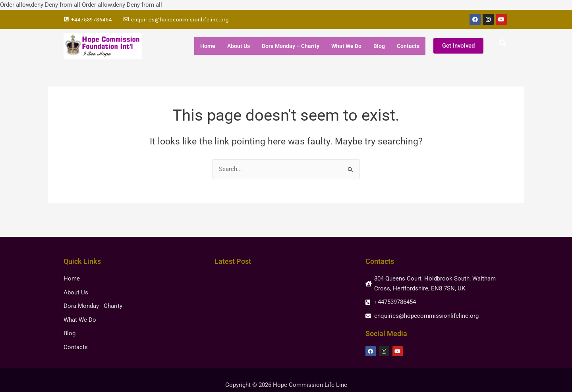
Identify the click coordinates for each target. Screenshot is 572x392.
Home (208, 46)
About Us (239, 46)
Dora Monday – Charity (291, 46)
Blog (379, 46)
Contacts (408, 46)
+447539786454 (92, 20)
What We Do (346, 46)
